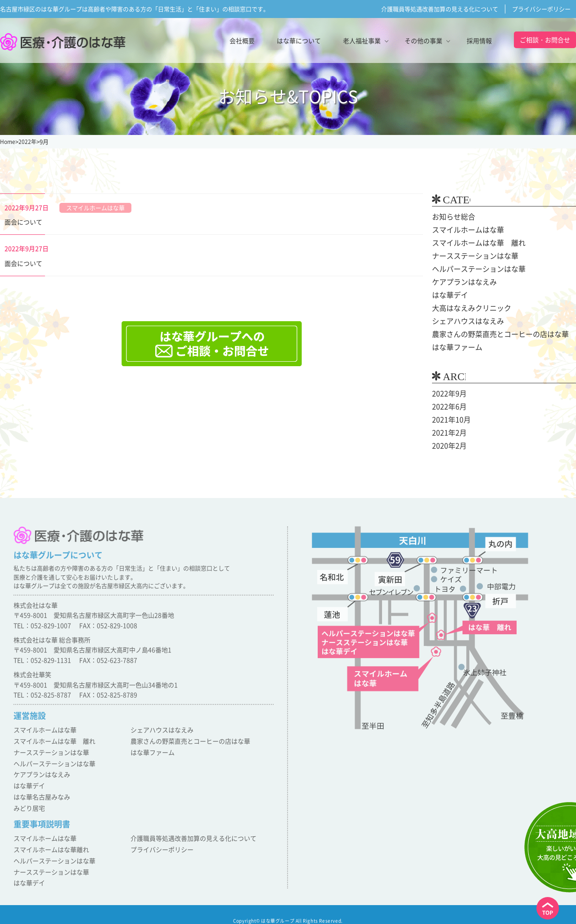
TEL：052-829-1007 (42, 630)
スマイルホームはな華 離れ (473, 243)
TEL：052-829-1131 (42, 665)
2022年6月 (447, 407)
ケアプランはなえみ (460, 282)
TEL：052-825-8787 (42, 700)
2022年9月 (447, 394)
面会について (23, 222)
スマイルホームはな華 (463, 230)
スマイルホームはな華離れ (49, 846)
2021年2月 (447, 433)
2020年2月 (447, 446)
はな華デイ (448, 295)
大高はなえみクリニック (467, 308)
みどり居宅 (28, 805)
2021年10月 (449, 420)
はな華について (299, 40)
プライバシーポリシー (541, 9)
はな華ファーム (454, 347)
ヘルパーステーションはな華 (473, 269)
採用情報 (479, 40)
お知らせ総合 (451, 217)
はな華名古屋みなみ (40, 796)
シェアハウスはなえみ (463, 321)
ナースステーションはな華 (470, 256)
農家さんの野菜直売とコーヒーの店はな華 (492, 334)
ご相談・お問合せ (545, 40)
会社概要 (242, 40)
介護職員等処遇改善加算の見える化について (440, 9)
